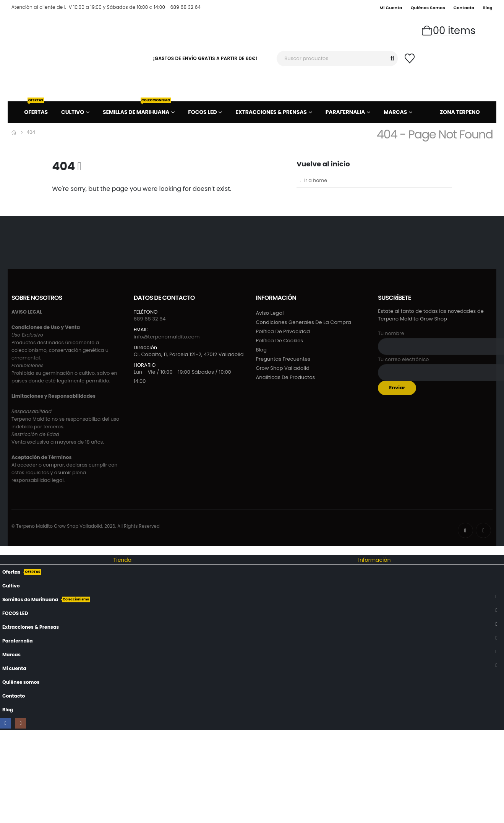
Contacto (464, 8)
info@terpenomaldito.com (167, 337)
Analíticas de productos (286, 377)
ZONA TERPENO (460, 112)
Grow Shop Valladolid (283, 368)
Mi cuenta (391, 8)
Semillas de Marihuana (137, 108)
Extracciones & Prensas (271, 112)
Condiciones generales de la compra (304, 322)
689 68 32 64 (150, 319)
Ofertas (36, 108)
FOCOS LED (202, 112)
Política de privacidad (283, 331)
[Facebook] (465, 530)
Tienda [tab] (123, 560)
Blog (488, 8)
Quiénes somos (428, 8)
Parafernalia (345, 112)
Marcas (395, 112)
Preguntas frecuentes (283, 359)
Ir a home (316, 180)
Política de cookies (280, 341)
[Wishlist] (409, 59)
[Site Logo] (69, 58)
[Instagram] (483, 530)
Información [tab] (374, 560)
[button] (5, 550)
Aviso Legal (270, 313)
